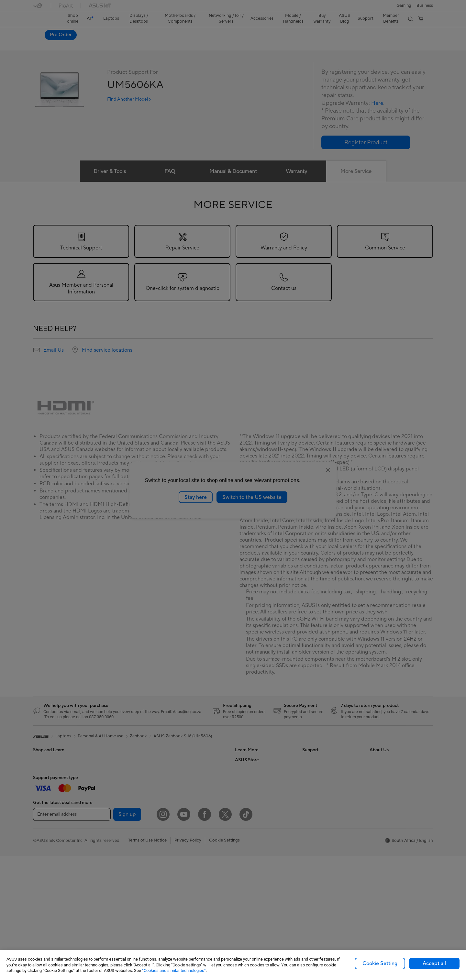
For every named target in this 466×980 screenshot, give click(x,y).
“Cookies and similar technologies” (174, 970)
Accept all (434, 963)
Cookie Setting (380, 963)
